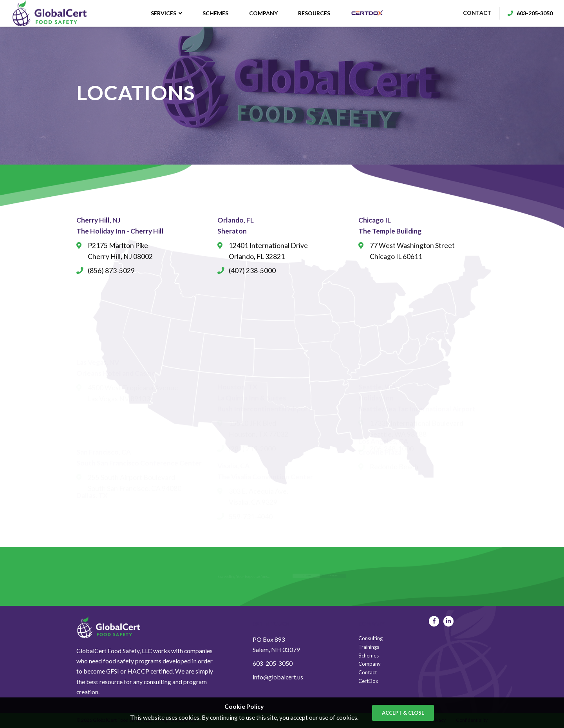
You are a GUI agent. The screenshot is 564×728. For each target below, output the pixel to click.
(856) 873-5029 (111, 271)
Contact (368, 672)
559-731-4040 (251, 504)
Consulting (371, 638)
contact (471, 14)
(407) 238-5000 (252, 271)
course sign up (352, 576)
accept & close (403, 713)
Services (166, 14)
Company (263, 14)
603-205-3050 (273, 663)
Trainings (369, 647)
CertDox (368, 681)
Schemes (215, 14)
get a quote (309, 576)
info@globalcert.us (278, 677)
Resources (314, 14)
